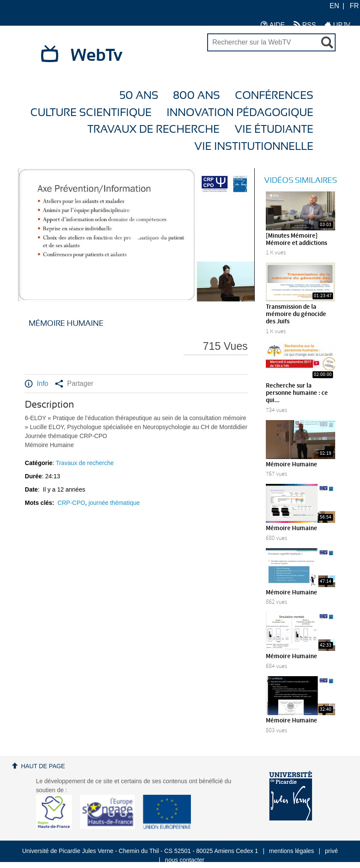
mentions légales (292, 851)
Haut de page (43, 766)
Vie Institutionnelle (254, 147)
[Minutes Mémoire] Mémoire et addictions (296, 240)
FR (354, 6)
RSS (305, 25)
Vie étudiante (274, 130)
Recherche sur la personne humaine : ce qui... (297, 393)
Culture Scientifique (91, 113)
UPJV (337, 25)
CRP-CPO (71, 503)
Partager (74, 384)
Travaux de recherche (153, 130)
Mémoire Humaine (292, 465)
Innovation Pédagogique (240, 113)
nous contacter (184, 860)
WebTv (97, 56)
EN (334, 6)
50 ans (139, 96)
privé (331, 851)
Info (37, 384)
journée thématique (114, 503)
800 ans (196, 96)
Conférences (274, 96)
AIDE (273, 25)
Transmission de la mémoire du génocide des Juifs (296, 314)
